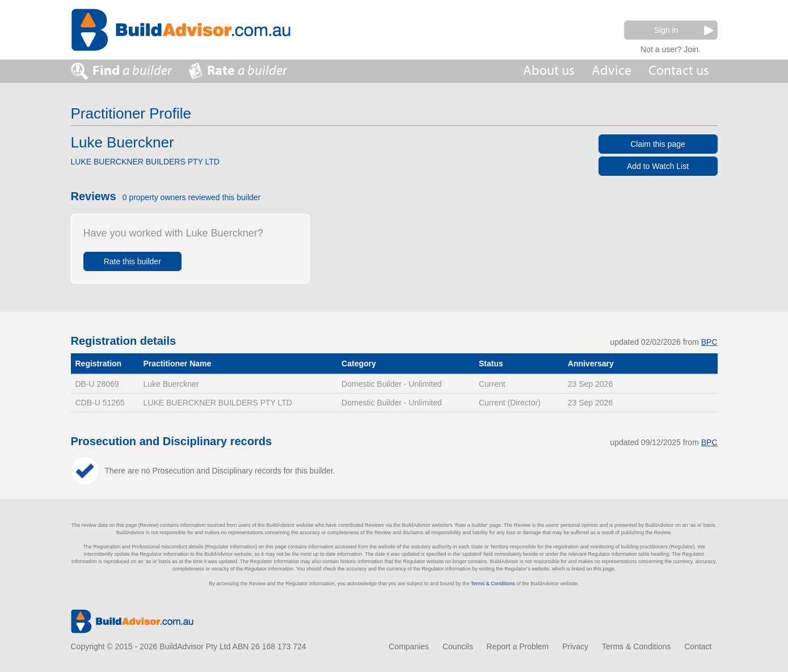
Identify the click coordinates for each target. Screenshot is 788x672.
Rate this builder (132, 261)
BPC (709, 342)
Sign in (684, 30)
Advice (612, 71)
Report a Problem (518, 646)
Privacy (575, 646)
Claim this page (658, 144)
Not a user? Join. (671, 48)
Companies (409, 646)
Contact (698, 646)
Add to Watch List (658, 166)
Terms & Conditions (493, 584)
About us (549, 71)
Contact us (679, 71)
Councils (458, 646)
